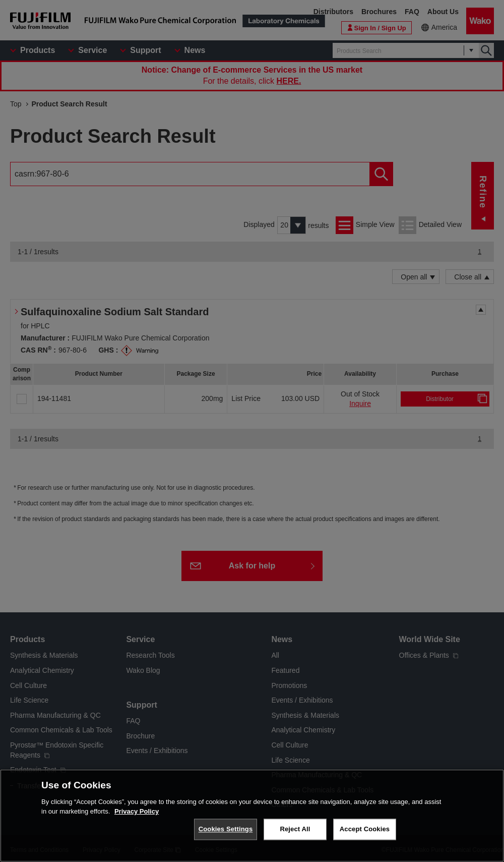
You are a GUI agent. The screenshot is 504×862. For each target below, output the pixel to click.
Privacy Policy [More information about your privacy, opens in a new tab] (137, 811)
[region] (252, 816)
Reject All (295, 829)
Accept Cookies (365, 829)
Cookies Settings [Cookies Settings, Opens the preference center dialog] (226, 829)
